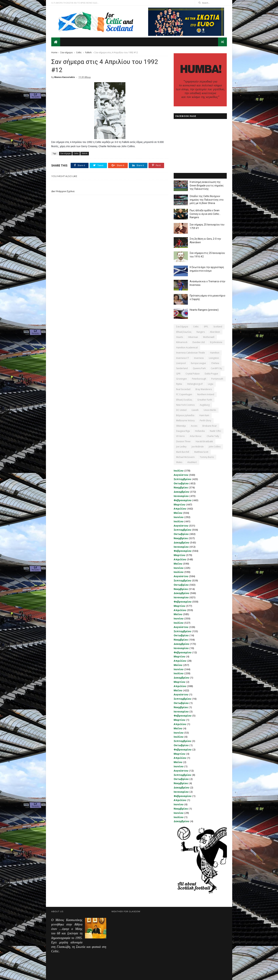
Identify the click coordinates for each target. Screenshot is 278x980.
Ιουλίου (179, 471)
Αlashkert (192, 462)
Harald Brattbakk (204, 441)
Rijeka (179, 384)
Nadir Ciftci (215, 431)
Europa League (198, 363)
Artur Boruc (196, 436)
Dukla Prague (211, 374)
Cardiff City (216, 368)
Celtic (79, 52)
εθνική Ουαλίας (184, 400)
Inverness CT (183, 358)
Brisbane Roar (210, 426)
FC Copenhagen (184, 394)
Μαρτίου (179, 504)
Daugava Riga (183, 431)
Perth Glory (205, 420)
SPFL (206, 327)
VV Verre (180, 436)
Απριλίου (180, 509)
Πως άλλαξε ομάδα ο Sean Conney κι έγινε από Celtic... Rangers (205, 214)
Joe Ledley (181, 447)
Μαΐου (178, 513)
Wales (179, 462)
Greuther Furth (205, 400)
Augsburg (205, 405)
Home (54, 52)
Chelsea (215, 363)
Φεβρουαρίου (183, 500)
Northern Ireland (206, 394)
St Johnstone (216, 342)
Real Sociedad (183, 389)
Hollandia (200, 431)
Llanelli (195, 410)
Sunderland (182, 368)
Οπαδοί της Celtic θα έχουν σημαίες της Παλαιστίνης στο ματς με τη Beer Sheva (207, 200)
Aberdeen (215, 332)
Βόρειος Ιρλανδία (185, 415)
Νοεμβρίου (181, 487)
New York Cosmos (185, 405)
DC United (181, 410)
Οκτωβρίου (181, 483)
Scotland (218, 327)
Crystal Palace (193, 374)
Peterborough (199, 379)
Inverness (199, 358)
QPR (178, 374)
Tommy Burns (207, 457)
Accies (194, 426)
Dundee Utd (199, 342)
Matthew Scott (201, 452)
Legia (211, 384)
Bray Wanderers (204, 389)
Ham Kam (204, 415)
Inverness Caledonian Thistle (191, 353)
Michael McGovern (185, 457)
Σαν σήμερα (67, 52)
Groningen (181, 379)
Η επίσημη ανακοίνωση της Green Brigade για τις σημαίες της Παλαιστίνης (207, 185)
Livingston (214, 358)
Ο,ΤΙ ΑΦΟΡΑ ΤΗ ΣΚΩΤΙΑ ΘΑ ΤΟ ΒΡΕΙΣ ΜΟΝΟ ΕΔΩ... (75, 3)
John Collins (215, 447)
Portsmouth (217, 379)
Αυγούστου (181, 475)
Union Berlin (210, 410)
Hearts (180, 337)
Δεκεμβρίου (181, 492)
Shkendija (181, 426)
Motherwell (209, 337)
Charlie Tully (213, 436)
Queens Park (199, 368)
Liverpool (181, 363)
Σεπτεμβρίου (182, 479)
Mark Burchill (183, 452)
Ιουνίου (179, 517)
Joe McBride (198, 447)
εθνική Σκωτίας (184, 332)
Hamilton (215, 353)
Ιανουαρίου (181, 496)
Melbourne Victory (185, 420)
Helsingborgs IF (195, 384)
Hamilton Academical (187, 348)
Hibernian (193, 337)
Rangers (201, 332)
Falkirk (88, 52)
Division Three (183, 441)
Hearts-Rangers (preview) (204, 310)
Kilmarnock (182, 342)
